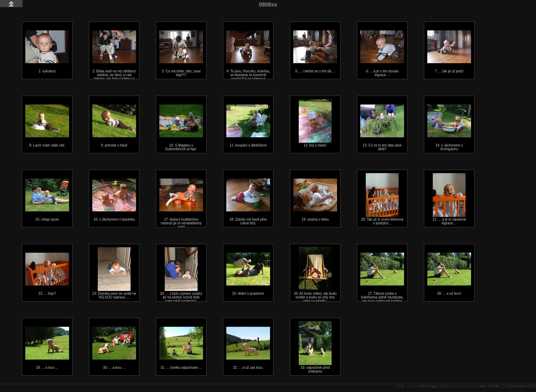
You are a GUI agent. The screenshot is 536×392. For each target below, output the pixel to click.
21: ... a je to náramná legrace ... (449, 199)
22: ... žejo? (47, 274)
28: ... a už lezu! (449, 274)
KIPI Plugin (428, 386)
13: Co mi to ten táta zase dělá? (382, 128)
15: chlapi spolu (47, 200)
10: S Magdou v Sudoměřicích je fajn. (181, 128)
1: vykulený (47, 52)
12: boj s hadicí (315, 123)
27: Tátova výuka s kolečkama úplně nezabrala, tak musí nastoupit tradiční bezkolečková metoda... (382, 280)
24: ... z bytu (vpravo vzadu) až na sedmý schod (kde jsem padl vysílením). (181, 275)
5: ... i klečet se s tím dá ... (315, 52)
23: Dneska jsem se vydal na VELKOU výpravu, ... (114, 273)
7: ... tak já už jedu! (449, 52)
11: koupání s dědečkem (248, 126)
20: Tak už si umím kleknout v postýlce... (382, 199)
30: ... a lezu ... (114, 348)
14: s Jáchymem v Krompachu (449, 128)
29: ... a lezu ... (47, 348)
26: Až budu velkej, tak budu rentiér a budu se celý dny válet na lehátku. (315, 275)
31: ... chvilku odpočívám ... (181, 348)
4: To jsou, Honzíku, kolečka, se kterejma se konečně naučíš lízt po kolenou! (248, 55)
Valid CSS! (527, 386)
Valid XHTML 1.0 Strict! (498, 386)
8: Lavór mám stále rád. (47, 126)
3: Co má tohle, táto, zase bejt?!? (181, 54)
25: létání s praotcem (248, 274)
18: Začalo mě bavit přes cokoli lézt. (248, 202)
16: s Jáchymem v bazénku (114, 200)
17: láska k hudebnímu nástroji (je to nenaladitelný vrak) (181, 204)
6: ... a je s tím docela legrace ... (382, 54)
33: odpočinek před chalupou (315, 347)
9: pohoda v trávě (114, 126)
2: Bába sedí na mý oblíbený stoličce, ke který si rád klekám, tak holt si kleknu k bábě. (114, 57)
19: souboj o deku (315, 200)
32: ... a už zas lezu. (248, 348)
